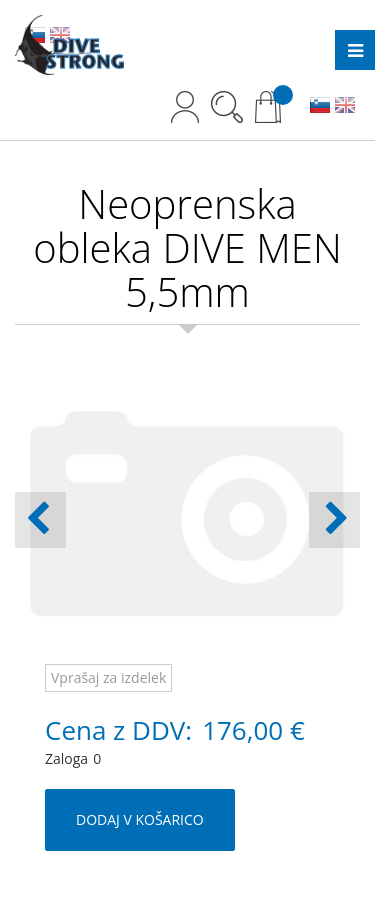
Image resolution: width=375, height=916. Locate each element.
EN (345, 107)
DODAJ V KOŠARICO (140, 819)
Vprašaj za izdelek (108, 677)
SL (320, 107)
